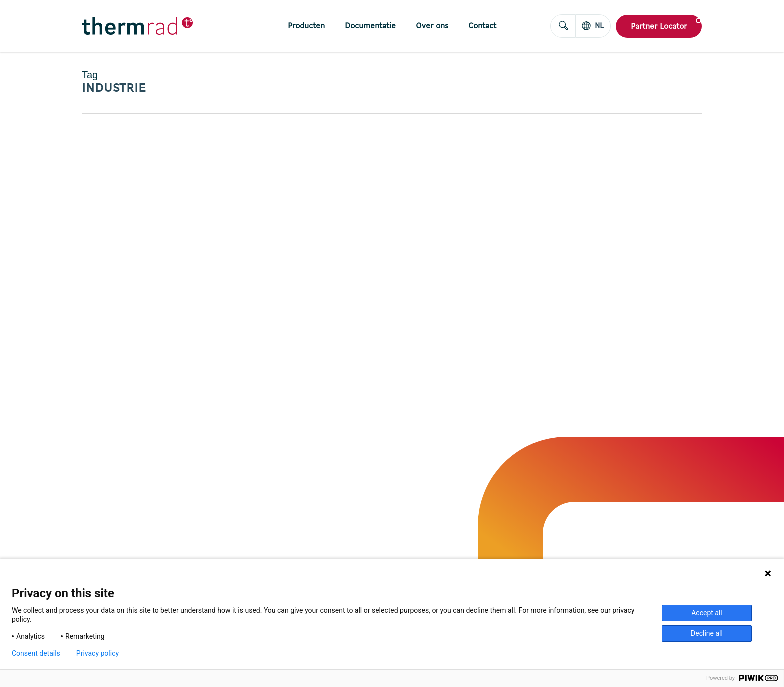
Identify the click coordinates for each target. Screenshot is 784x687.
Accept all (707, 613)
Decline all (707, 633)
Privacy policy (98, 653)
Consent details (36, 653)
